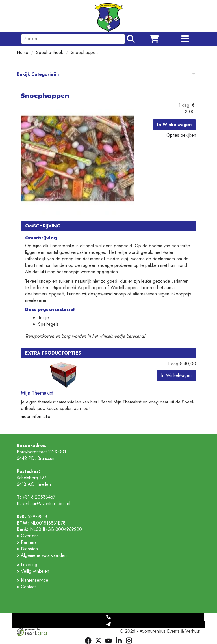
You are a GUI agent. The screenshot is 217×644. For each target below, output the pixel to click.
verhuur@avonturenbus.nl (43, 504)
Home (22, 52)
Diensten (29, 549)
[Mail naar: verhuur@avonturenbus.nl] (108, 624)
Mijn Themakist (37, 393)
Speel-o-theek (50, 52)
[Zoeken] (130, 39)
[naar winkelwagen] (109, 15)
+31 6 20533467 (36, 497)
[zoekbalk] (73, 39)
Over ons (30, 536)
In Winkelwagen (174, 125)
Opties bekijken (181, 135)
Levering (29, 565)
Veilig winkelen (35, 571)
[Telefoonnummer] (108, 617)
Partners (29, 542)
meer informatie (36, 417)
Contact (28, 587)
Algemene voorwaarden (44, 555)
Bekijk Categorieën (106, 74)
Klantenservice (35, 580)
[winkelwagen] (154, 39)
